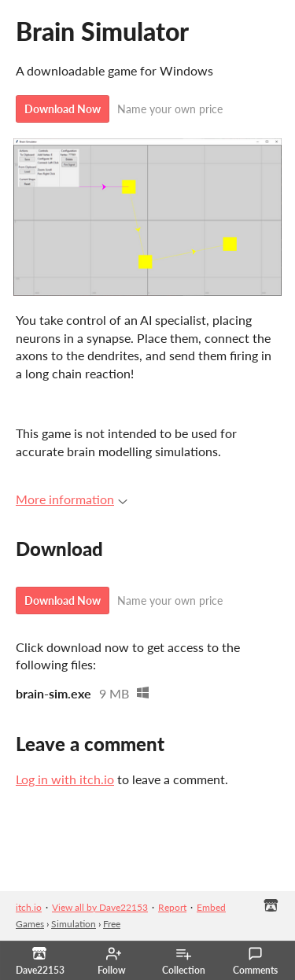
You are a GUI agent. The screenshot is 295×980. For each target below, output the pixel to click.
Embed (211, 907)
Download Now (63, 109)
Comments (255, 961)
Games (30, 924)
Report (172, 907)
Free (112, 924)
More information (72, 499)
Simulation (74, 924)
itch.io (29, 907)
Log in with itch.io (65, 779)
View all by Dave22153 (100, 907)
